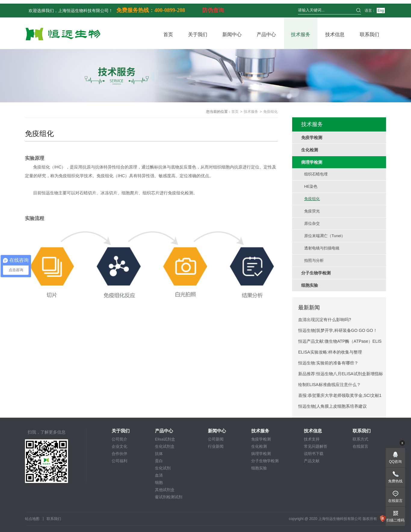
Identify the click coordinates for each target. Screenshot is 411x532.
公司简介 (119, 439)
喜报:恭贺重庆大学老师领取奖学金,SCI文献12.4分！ (340, 397)
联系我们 (369, 34)
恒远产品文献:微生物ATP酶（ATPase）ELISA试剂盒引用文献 (340, 343)
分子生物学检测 (265, 461)
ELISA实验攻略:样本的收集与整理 (330, 352)
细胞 (159, 483)
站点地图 (32, 519)
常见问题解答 (316, 446)
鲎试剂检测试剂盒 (169, 497)
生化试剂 (163, 468)
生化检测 (259, 446)
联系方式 (360, 439)
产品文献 (312, 461)
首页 (168, 34)
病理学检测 (261, 454)
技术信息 (335, 34)
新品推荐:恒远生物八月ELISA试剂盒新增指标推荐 (341, 375)
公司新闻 (216, 439)
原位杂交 (312, 223)
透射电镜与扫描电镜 (322, 248)
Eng (381, 11)
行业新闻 (216, 446)
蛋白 (159, 461)
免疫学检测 (261, 439)
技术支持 (312, 439)
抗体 (159, 454)
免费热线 (395, 481)
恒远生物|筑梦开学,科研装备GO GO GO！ (338, 330)
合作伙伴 (119, 454)
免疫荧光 (312, 211)
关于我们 (198, 34)
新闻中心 (232, 34)
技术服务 (301, 34)
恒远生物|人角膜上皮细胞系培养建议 (332, 406)
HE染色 (311, 186)
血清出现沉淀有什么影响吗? (325, 320)
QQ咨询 (396, 462)
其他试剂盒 (165, 490)
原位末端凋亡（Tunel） (325, 236)
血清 (159, 475)
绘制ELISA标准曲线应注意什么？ (329, 385)
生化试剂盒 (165, 446)
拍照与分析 (314, 260)
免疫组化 (312, 199)
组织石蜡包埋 (316, 174)
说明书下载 (314, 454)
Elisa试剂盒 (165, 439)
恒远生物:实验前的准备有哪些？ (328, 363)
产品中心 (266, 34)
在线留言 (360, 446)
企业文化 (119, 446)
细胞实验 (259, 468)
